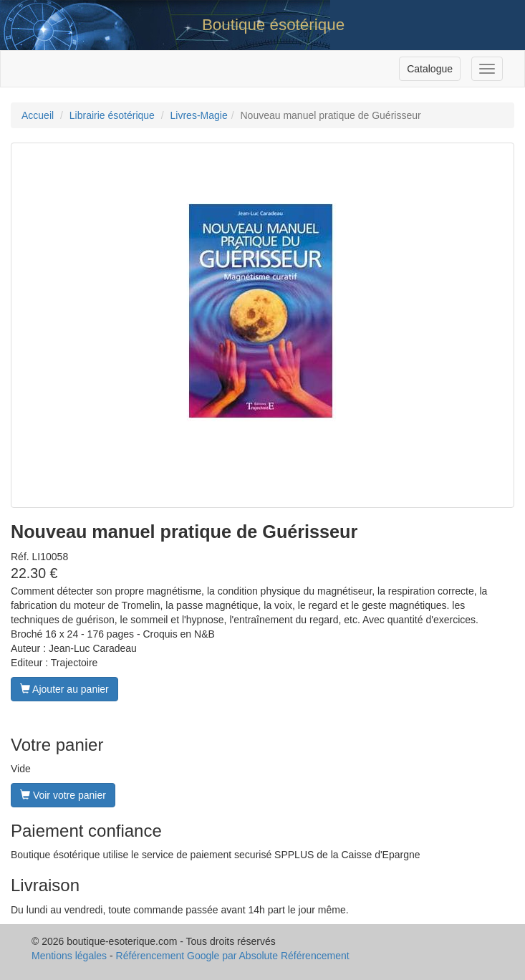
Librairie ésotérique (112, 115)
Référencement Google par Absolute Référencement (233, 956)
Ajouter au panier (64, 689)
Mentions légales (69, 956)
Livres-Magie (199, 115)
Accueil (38, 115)
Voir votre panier (63, 795)
